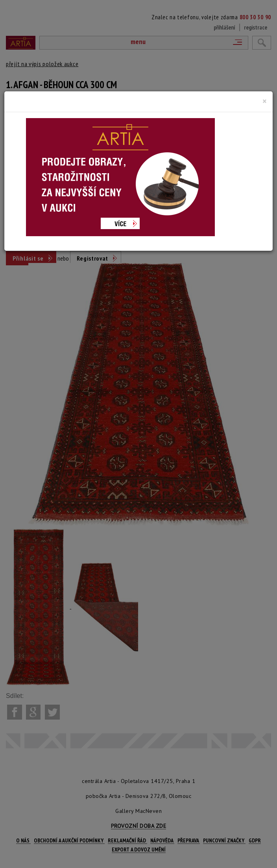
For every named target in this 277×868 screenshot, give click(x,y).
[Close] (265, 101)
